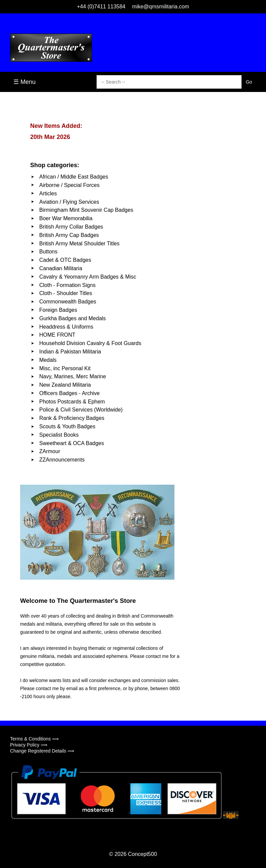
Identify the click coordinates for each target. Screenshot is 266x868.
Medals (48, 360)
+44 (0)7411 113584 (101, 7)
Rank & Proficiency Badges (72, 418)
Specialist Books (59, 435)
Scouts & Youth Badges (67, 426)
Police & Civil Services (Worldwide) (81, 410)
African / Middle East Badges (74, 177)
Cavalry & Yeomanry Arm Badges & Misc (88, 277)
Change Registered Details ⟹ (42, 751)
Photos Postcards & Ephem (72, 402)
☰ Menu (24, 82)
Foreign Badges (58, 310)
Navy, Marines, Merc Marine (73, 376)
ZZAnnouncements (62, 460)
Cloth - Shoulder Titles (66, 293)
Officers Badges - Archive (69, 393)
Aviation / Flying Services (69, 202)
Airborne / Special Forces (69, 185)
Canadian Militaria (61, 268)
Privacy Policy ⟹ (29, 745)
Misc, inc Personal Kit (65, 368)
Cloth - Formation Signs (67, 285)
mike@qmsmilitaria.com (161, 7)
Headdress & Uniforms (66, 327)
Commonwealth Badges (68, 302)
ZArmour (50, 451)
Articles (48, 194)
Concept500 (142, 854)
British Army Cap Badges (69, 235)
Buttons (48, 252)
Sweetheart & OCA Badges (72, 443)
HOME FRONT (57, 335)
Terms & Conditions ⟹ (34, 739)
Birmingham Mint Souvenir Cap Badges (86, 210)
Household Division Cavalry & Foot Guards (90, 343)
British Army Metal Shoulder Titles (79, 244)
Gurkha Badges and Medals (72, 318)
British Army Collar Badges (71, 227)
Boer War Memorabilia (66, 218)
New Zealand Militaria (65, 385)
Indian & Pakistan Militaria (70, 352)
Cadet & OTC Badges (65, 260)
